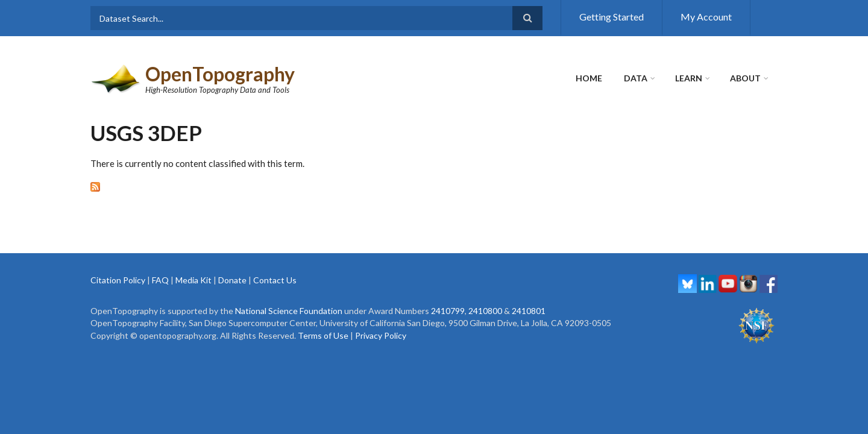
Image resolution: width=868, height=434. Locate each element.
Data (636, 78)
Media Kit (193, 280)
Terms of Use (323, 335)
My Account (706, 17)
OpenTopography (220, 74)
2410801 (529, 311)
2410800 (485, 311)
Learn (689, 78)
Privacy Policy (381, 335)
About (745, 78)
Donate (232, 280)
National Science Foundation (289, 311)
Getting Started (612, 17)
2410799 (448, 311)
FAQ (160, 280)
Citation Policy (118, 280)
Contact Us (275, 280)
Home (589, 78)
